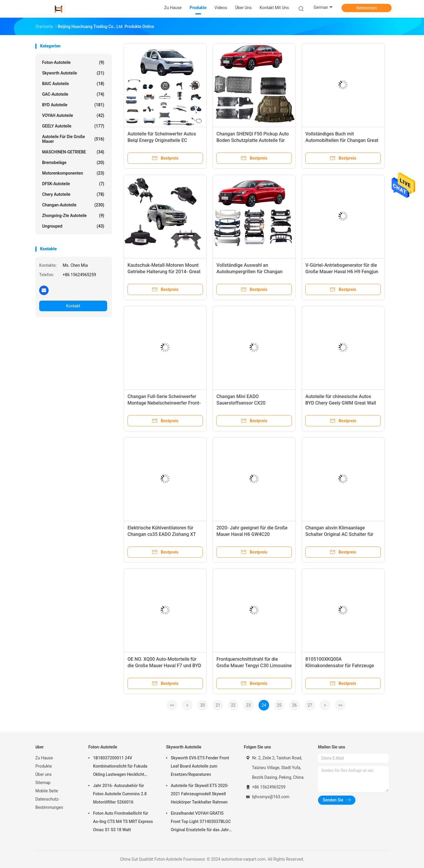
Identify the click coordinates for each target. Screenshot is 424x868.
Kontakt (73, 306)
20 (203, 705)
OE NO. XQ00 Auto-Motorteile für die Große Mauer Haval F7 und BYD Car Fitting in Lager (164, 666)
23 (249, 705)
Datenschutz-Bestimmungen (49, 803)
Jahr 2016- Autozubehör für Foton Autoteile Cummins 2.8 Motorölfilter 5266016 (120, 794)
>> (341, 705)
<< (172, 705)
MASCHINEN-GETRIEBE (73, 152)
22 (233, 705)
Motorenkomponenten (73, 173)
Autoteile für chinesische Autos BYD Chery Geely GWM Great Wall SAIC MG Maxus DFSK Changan (341, 403)
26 (294, 705)
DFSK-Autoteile (73, 184)
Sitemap (43, 783)
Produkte (44, 766)
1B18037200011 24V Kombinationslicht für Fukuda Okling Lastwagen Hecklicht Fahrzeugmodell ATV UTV (120, 767)
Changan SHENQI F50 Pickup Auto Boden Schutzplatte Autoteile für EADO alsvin (253, 140)
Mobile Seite (47, 791)
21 (218, 705)
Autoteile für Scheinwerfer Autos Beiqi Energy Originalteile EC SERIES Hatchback (162, 140)
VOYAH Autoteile (73, 115)
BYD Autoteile (73, 105)
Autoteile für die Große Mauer (73, 139)
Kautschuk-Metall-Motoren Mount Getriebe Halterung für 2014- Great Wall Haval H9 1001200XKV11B (164, 272)
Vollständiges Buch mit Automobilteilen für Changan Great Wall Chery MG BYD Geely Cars (342, 140)
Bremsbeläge (73, 163)
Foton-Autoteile (73, 62)
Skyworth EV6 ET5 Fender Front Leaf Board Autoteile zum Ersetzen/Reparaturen (200, 766)
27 (310, 705)
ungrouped (73, 226)
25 (279, 705)
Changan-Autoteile (73, 205)
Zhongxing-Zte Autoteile (73, 216)
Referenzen (367, 8)
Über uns (43, 774)
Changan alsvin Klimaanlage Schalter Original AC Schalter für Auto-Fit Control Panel (339, 534)
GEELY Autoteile (73, 126)
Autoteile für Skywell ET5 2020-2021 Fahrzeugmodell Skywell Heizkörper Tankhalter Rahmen (200, 794)
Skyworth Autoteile (73, 73)
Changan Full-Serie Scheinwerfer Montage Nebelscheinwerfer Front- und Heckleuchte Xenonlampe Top (164, 403)
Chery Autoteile (73, 194)
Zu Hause (44, 758)
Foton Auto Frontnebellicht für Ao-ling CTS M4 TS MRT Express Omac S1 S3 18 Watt (123, 821)
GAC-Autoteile (73, 94)
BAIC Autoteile (73, 84)
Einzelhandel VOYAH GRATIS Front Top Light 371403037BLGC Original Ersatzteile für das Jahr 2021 (201, 822)
